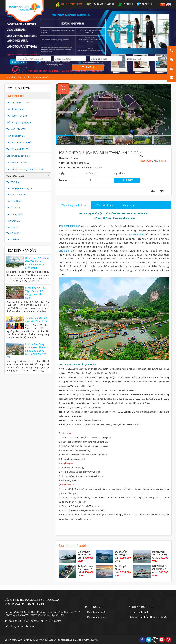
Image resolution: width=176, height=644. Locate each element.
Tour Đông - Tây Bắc (17, 116)
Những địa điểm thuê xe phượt (148, 616)
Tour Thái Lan (13, 182)
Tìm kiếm (88, 67)
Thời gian (64, 158)
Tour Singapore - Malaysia (19, 188)
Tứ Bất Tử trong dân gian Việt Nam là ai (37, 319)
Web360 (91, 640)
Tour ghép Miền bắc (69, 226)
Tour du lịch (24, 77)
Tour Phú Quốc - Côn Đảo (19, 143)
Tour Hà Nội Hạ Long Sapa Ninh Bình (25, 169)
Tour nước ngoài (15, 176)
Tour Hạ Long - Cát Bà (17, 102)
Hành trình (65, 167)
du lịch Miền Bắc (134, 235)
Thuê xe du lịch (139, 611)
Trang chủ (10, 77)
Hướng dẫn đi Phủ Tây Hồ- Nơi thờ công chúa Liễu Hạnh (36, 293)
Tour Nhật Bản (13, 208)
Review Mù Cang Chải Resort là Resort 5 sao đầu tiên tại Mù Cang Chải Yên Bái (28, 351)
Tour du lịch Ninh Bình (17, 163)
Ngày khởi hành (68, 163)
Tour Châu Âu (13, 221)
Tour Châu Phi (13, 233)
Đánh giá (128, 205)
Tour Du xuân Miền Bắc (18, 149)
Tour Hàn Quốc (14, 201)
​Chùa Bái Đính (67, 251)
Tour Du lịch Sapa (15, 109)
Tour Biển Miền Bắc (16, 136)
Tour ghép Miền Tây (16, 129)
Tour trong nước (41, 77)
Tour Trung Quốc (15, 214)
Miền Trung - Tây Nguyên (19, 122)
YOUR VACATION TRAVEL (25, 604)
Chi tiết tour (104, 205)
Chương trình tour (74, 205)
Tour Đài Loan (13, 239)
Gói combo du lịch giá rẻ (18, 156)
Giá (141, 156)
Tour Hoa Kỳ (13, 227)
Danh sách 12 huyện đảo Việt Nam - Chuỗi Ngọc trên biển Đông (37, 263)
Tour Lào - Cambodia (17, 195)
